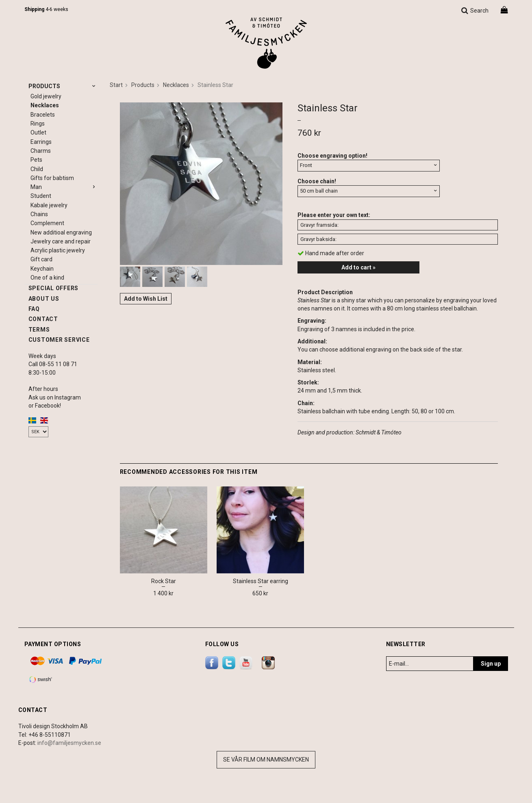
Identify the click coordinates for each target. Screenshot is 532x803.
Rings (38, 124)
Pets (36, 160)
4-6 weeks (46, 9)
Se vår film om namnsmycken (266, 760)
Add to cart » (358, 267)
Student (41, 196)
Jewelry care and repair (61, 241)
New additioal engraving (61, 232)
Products (63, 86)
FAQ (34, 309)
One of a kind (47, 278)
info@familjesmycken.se (69, 743)
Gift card (41, 259)
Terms (39, 330)
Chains (39, 214)
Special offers (54, 288)
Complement (47, 223)
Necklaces (45, 105)
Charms (41, 151)
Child (37, 169)
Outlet (38, 132)
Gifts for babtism (52, 178)
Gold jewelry (46, 96)
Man (64, 187)
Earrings (41, 142)
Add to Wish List (146, 299)
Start (116, 85)
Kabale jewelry (49, 205)
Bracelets (43, 115)
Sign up (491, 664)
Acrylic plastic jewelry (58, 250)
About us (44, 299)
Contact (43, 319)
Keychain (42, 269)
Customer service (59, 340)
